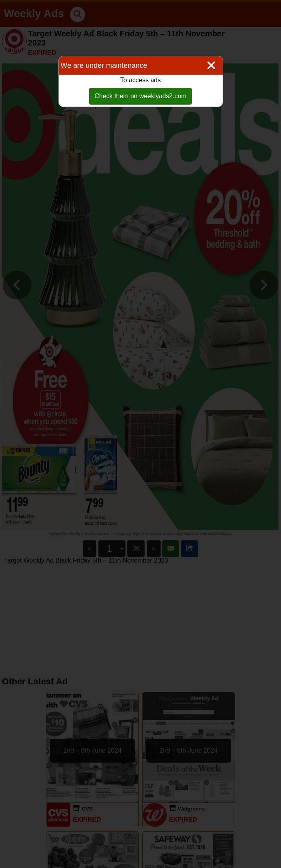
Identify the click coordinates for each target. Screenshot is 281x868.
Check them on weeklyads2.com (140, 96)
